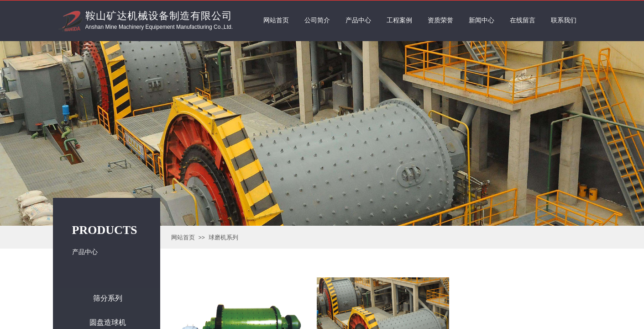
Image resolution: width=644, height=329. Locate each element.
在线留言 (523, 20)
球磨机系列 (223, 237)
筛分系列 (108, 298)
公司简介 (317, 20)
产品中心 (358, 20)
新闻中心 (482, 20)
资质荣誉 (440, 20)
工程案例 (399, 20)
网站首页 (183, 237)
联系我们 (564, 20)
